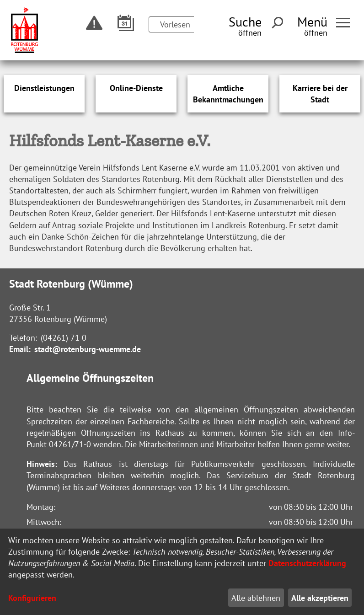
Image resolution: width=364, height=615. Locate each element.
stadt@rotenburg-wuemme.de (88, 349)
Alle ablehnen (256, 598)
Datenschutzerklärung (307, 563)
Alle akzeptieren (320, 598)
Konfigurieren (32, 598)
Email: (20, 349)
